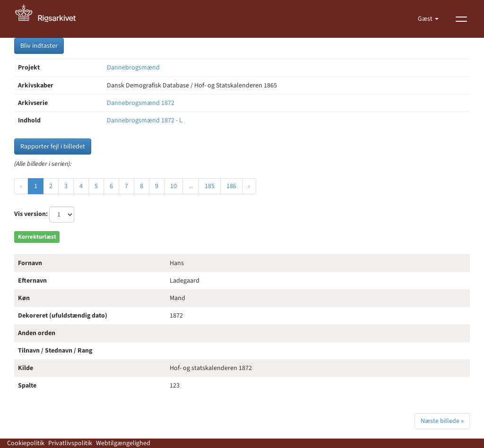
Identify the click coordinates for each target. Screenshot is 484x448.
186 (231, 186)
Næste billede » (442, 421)
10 (173, 186)
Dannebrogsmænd (133, 68)
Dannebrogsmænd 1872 (141, 103)
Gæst (426, 19)
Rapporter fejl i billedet (53, 146)
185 (210, 186)
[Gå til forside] (51, 19)
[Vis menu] (461, 19)
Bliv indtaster (39, 46)
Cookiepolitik (26, 443)
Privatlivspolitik (70, 443)
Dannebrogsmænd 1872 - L (145, 121)
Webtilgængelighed (123, 443)
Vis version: (31, 214)
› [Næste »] (249, 186)
